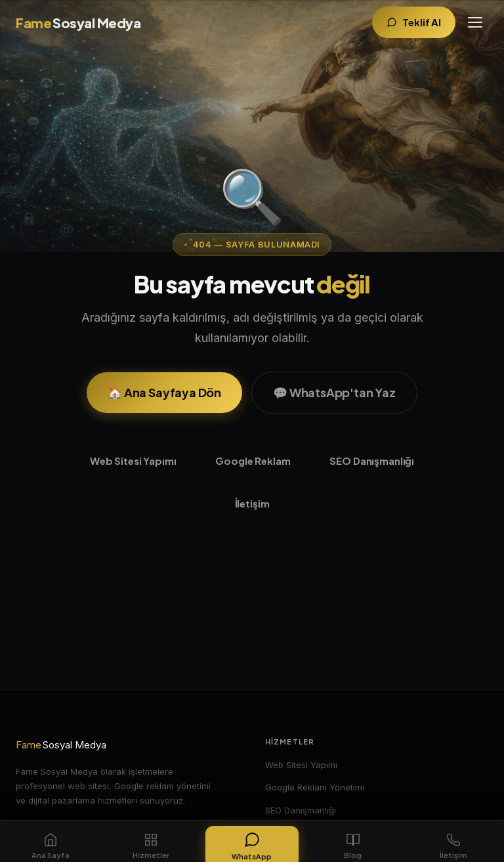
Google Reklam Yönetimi (315, 787)
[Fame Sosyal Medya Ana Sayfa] (78, 23)
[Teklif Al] (414, 23)
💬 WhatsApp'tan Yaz (334, 392)
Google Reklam (253, 461)
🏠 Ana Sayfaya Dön (164, 392)
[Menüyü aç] (475, 22)
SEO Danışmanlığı (372, 461)
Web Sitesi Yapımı (133, 461)
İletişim (252, 503)
